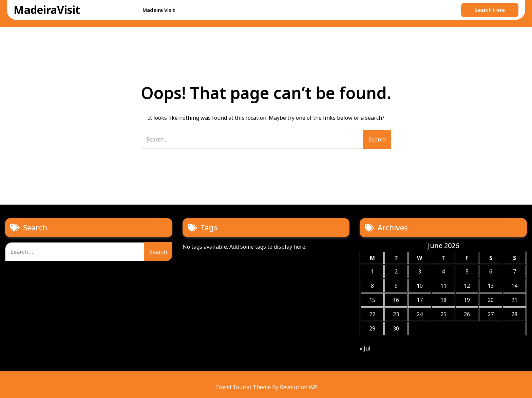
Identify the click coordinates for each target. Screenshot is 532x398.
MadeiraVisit (47, 10)
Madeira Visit (159, 10)
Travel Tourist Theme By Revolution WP (266, 387)
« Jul (365, 348)
